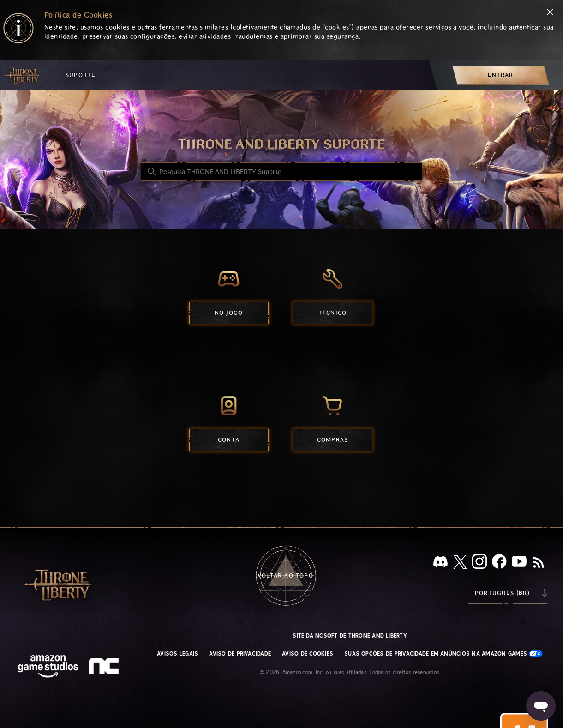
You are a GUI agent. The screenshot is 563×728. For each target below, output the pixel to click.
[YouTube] (519, 563)
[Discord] (440, 563)
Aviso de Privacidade (240, 654)
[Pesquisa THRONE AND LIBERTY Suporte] (281, 172)
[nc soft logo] (105, 668)
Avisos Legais (177, 654)
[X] (460, 563)
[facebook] (499, 563)
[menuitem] (501, 75)
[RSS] (539, 563)
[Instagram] (479, 563)
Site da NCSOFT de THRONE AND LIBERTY (350, 636)
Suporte (80, 75)
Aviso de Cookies (308, 654)
